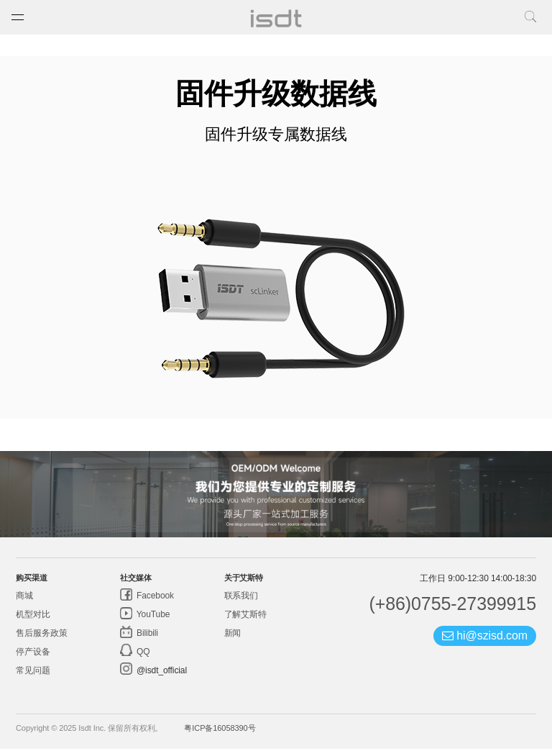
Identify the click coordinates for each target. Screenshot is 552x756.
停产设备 (33, 659)
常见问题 (33, 678)
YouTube (152, 621)
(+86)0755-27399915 (452, 611)
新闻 (233, 640)
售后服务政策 (41, 640)
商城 (24, 603)
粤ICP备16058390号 (220, 735)
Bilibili (146, 640)
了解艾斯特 (246, 621)
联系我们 (241, 603)
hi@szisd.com (485, 643)
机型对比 (33, 621)
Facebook (154, 603)
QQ (142, 659)
